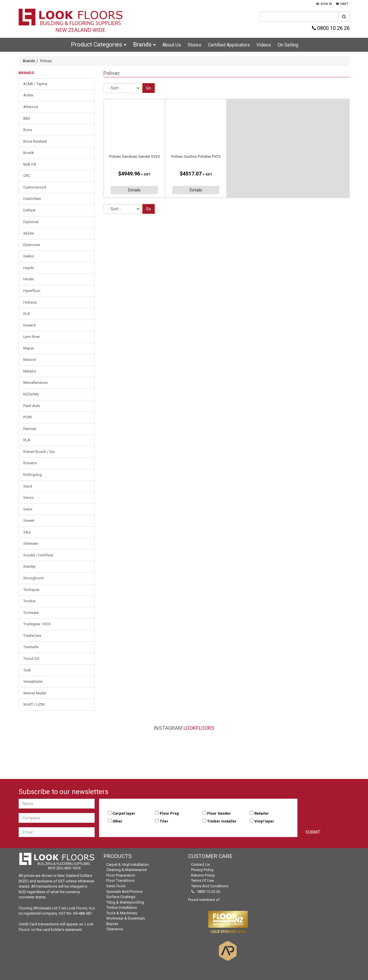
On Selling (288, 45)
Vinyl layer (264, 821)
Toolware (31, 613)
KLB (27, 314)
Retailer (262, 813)
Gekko (29, 256)
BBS (27, 118)
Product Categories (99, 44)
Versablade (33, 681)
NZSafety (31, 394)
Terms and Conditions (210, 886)
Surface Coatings (121, 897)
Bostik (29, 153)
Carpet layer (124, 813)
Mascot (30, 360)
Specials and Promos (124, 892)
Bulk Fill (30, 164)
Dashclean (32, 199)
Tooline (29, 601)
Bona (28, 130)
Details (134, 190)
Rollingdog (33, 475)
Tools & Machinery (122, 913)
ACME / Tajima (35, 84)
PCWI (28, 417)
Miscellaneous (35, 382)
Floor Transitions (120, 880)
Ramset (30, 429)
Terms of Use (202, 880)
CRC (27, 176)
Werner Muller (35, 693)
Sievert (29, 521)
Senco (29, 498)
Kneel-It (29, 325)
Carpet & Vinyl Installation (128, 865)
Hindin (29, 279)
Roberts (30, 463)
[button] (324, 4)
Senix (28, 509)
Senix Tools (116, 886)
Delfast (29, 210)
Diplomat (31, 222)
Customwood (35, 187)
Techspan (31, 590)
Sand (28, 486)
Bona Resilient (35, 141)
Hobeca (30, 302)
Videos (264, 45)
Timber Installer (222, 821)
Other (117, 821)
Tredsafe (31, 647)
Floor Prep (169, 813)
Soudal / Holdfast (38, 555)
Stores (194, 45)
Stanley (29, 566)
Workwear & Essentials (126, 918)
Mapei (28, 348)
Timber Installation (122, 908)
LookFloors (199, 728)
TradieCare (32, 636)
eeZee (28, 233)
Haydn (29, 268)
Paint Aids (32, 406)
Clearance (115, 929)
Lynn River (32, 337)
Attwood (31, 107)
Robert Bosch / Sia (39, 452)
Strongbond (33, 578)
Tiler (164, 821)
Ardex (28, 95)
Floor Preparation (121, 875)
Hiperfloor (32, 291)
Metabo (30, 371)
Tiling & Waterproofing (125, 902)
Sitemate (31, 543)
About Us (172, 45)
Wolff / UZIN (34, 704)
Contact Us (200, 865)
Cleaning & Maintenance (126, 870)
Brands (144, 44)
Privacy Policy (202, 870)
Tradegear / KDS (37, 624)
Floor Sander (219, 813)
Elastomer (32, 245)
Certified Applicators (229, 45)
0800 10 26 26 (331, 28)
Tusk (27, 670)
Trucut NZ (31, 659)
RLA (27, 440)
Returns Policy (203, 875)
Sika (27, 532)
